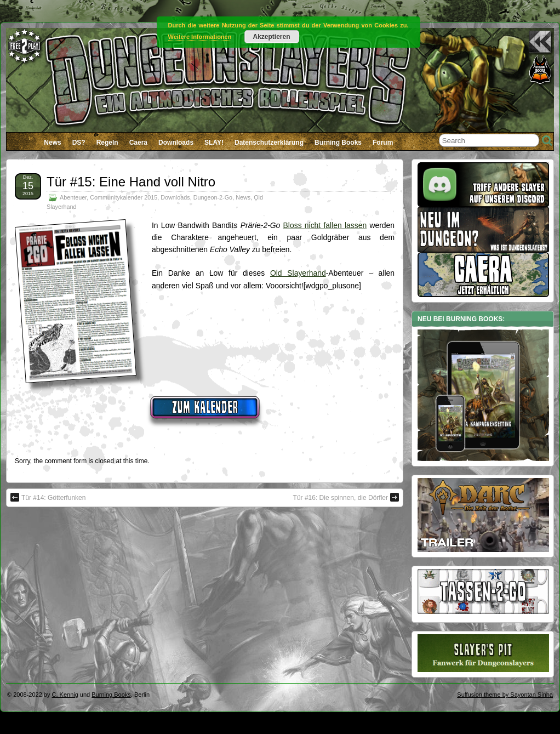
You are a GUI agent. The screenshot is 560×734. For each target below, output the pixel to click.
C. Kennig (65, 695)
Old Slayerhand (298, 273)
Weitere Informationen (200, 37)
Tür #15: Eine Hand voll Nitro (131, 182)
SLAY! (214, 143)
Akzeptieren (271, 37)
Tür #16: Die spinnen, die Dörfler (346, 497)
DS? (79, 143)
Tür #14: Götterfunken (48, 497)
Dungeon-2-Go (213, 197)
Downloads (176, 143)
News (52, 143)
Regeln (107, 143)
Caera (138, 143)
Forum (383, 143)
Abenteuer (73, 197)
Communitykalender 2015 (124, 197)
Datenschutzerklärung (269, 143)
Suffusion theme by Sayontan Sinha (505, 695)
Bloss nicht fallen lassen (325, 225)
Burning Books (338, 143)
